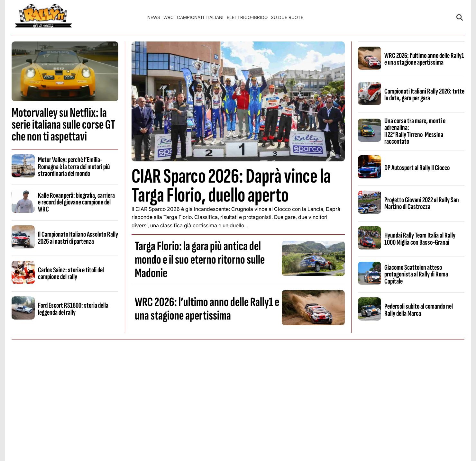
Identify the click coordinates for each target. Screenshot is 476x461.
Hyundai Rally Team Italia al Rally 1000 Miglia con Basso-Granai (420, 239)
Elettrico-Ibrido (247, 17)
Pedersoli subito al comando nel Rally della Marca (419, 310)
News (154, 17)
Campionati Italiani (200, 17)
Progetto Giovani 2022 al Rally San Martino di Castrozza (422, 203)
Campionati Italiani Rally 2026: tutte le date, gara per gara (424, 95)
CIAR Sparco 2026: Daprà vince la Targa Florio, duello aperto (231, 186)
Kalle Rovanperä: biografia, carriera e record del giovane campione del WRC (76, 202)
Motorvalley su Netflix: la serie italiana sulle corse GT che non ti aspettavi (63, 125)
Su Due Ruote (287, 17)
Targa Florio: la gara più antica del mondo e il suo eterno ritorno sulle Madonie (200, 260)
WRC (169, 17)
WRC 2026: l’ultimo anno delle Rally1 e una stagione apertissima (207, 309)
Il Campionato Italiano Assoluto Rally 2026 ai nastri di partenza (78, 238)
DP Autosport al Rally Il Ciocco (417, 168)
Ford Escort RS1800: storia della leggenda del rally (73, 309)
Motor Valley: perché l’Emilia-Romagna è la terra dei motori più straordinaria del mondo (74, 167)
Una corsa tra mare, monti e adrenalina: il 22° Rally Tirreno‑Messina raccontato (415, 131)
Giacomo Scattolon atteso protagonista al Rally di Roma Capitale (416, 274)
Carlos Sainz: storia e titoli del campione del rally (71, 273)
